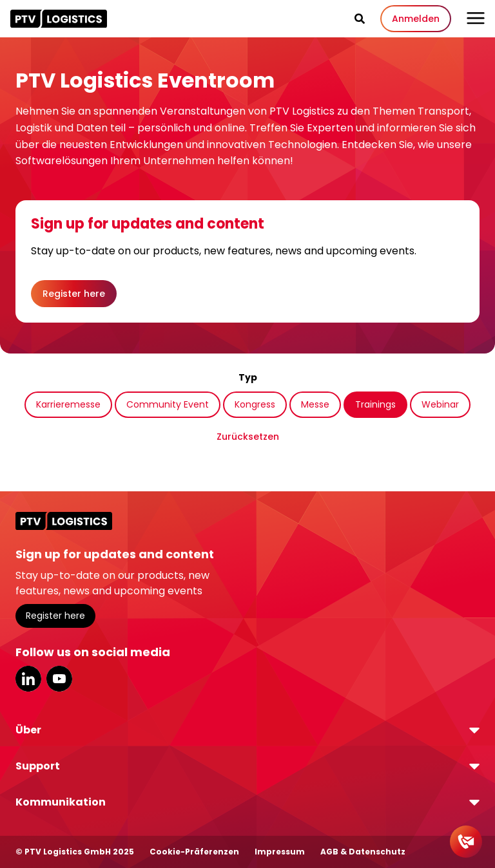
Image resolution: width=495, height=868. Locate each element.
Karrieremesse (68, 404)
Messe (315, 404)
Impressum (280, 852)
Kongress (255, 404)
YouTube (59, 679)
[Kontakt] (466, 842)
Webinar (440, 404)
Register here (74, 294)
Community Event (168, 404)
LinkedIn (28, 679)
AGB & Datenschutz (363, 852)
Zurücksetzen (248, 437)
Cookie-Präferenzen (194, 852)
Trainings (375, 404)
